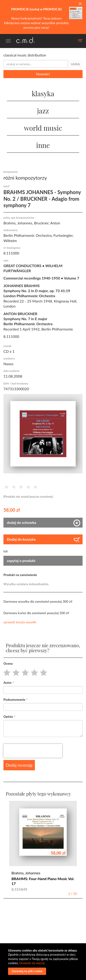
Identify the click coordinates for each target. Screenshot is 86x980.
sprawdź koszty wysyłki (20, 622)
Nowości (43, 74)
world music (43, 128)
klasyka (43, 93)
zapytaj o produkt (21, 561)
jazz (43, 111)
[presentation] (33, 751)
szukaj (75, 64)
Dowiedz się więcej (32, 963)
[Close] (80, 4)
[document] (44, 962)
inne (43, 145)
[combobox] (36, 64)
